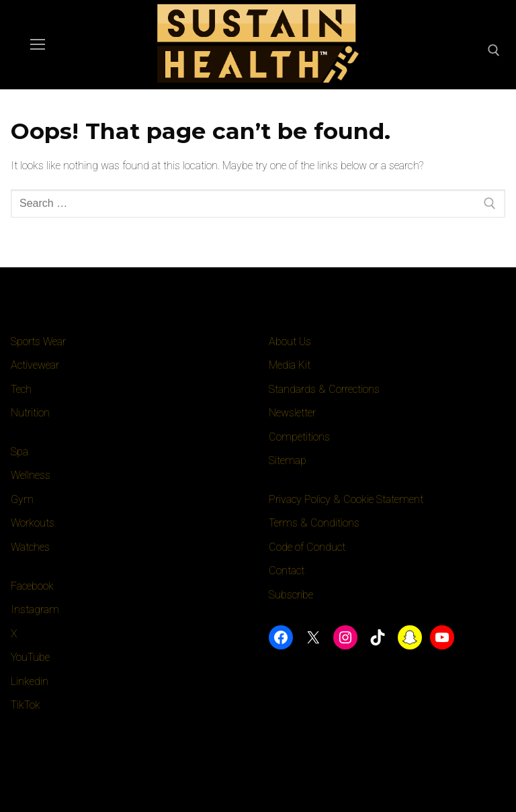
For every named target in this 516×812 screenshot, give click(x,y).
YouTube (30, 657)
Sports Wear (39, 342)
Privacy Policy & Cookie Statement (347, 499)
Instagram (35, 610)
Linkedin (30, 681)
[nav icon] (38, 45)
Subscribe (291, 595)
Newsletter (292, 413)
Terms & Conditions (314, 523)
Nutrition (30, 413)
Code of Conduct (307, 547)
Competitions (299, 437)
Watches (31, 547)
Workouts (33, 523)
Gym (22, 499)
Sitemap (288, 460)
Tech (21, 389)
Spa (19, 452)
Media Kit (290, 365)
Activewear (35, 365)
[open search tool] (494, 50)
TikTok (26, 705)
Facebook (33, 586)
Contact (287, 571)
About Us (290, 342)
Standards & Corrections (325, 389)
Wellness (31, 475)
